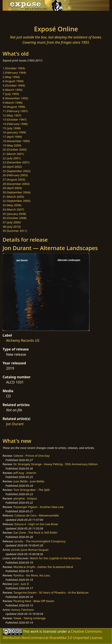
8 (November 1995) (15, 98)
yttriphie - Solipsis (25, 498)
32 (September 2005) (17, 201)
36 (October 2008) (15, 218)
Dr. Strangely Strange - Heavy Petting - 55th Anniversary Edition (56, 464)
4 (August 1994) (13, 81)
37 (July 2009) (12, 222)
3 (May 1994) (11, 77)
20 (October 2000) (15, 149)
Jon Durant (15, 424)
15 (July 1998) (12, 128)
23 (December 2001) (16, 162)
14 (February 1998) (15, 124)
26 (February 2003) (15, 175)
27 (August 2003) (14, 179)
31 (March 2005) (13, 197)
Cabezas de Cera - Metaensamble (37, 515)
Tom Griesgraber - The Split (32, 490)
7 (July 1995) (11, 94)
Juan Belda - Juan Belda (29, 481)
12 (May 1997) (12, 115)
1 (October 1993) (14, 68)
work (34, 631)
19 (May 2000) (12, 145)
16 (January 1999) (14, 132)
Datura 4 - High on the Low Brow (36, 524)
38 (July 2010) (12, 227)
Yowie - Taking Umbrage (30, 618)
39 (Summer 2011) (15, 231)
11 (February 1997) (15, 111)
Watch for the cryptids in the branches (55, 558)
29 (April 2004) (12, 188)
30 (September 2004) (17, 192)
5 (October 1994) (14, 85)
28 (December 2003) (16, 184)
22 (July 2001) (12, 158)
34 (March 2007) (13, 209)
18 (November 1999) (16, 141)
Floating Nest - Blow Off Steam (34, 601)
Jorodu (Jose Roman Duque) (30, 550)
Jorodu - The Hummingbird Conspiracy (40, 541)
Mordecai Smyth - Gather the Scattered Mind (43, 567)
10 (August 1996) (14, 107)
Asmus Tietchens (23, 610)
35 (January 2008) (14, 214)
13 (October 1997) (15, 120)
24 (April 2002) (12, 167)
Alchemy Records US (23, 340)
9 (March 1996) (13, 103)
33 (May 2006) (12, 205)
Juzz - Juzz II (21, 584)
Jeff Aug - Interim (25, 473)
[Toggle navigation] (14, 17)
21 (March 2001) (13, 154)
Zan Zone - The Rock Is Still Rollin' (36, 533)
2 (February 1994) (14, 73)
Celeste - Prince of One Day (32, 456)
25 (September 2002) (17, 171)
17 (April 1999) (12, 137)
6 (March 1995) (13, 90)
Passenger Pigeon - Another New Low (39, 507)
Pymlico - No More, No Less (32, 575)
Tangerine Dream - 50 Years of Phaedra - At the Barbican (51, 593)
